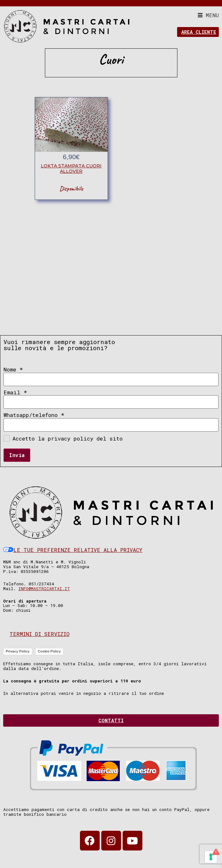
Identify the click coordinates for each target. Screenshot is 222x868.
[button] (208, 15)
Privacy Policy (18, 651)
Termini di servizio (39, 634)
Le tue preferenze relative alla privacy (73, 550)
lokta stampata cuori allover (71, 169)
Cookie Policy (49, 651)
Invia (17, 455)
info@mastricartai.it (44, 589)
